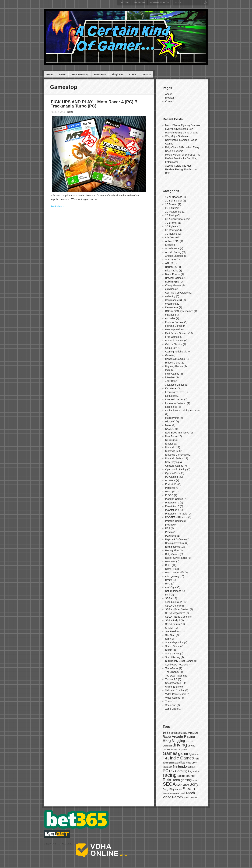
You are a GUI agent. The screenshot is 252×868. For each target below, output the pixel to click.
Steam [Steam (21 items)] (189, 789)
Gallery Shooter (174, 344)
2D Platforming (173, 212)
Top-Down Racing (175, 676)
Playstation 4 (172, 510)
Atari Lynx (171, 260)
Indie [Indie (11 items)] (166, 758)
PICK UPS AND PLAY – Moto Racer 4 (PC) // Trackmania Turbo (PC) (94, 104)
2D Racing (171, 215)
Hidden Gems (173, 363)
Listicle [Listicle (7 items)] (176, 763)
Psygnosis (171, 536)
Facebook (139, 2)
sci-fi (168, 595)
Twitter (124, 2)
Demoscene (172, 307)
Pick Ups (170, 492)
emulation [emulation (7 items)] (176, 750)
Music (168, 425)
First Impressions (175, 329)
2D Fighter (171, 208)
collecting (170, 296)
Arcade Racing (80, 75)
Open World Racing (176, 469)
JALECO (170, 381)
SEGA (62, 75)
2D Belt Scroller (174, 201)
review (169, 580)
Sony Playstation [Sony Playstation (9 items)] (172, 789)
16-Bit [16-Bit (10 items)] (166, 733)
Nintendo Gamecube (176, 455)
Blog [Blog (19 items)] (167, 741)
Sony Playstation (174, 642)
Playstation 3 (172, 506)
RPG (168, 584)
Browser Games (174, 278)
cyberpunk (171, 304)
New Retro (171, 436)
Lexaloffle (170, 396)
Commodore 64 (174, 300)
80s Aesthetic (172, 237)
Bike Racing (172, 271)
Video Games (173, 698)
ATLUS (169, 263)
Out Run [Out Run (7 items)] (191, 767)
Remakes (170, 561)
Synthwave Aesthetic (176, 665)
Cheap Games (173, 285)
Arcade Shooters (174, 256)
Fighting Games (174, 326)
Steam (169, 650)
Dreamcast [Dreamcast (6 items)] (167, 746)
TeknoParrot (172, 668)
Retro (168, 565)
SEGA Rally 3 (173, 620)
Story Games (172, 654)
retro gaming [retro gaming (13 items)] (182, 780)
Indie (168, 370)
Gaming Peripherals (176, 352)
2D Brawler (171, 204)
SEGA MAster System (177, 609)
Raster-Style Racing (176, 558)
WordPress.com (160, 2)
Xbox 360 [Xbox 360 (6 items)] (193, 798)
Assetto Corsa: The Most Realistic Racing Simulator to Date (181, 169)
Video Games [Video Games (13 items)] (173, 797)
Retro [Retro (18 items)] (168, 780)
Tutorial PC (171, 679)
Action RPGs (172, 241)
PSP (168, 528)
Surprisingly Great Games (179, 661)
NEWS (169, 440)
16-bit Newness (174, 197)
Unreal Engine (173, 687)
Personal (170, 488)
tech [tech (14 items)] (192, 793)
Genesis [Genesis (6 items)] (196, 754)
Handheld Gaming (175, 359)
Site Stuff (170, 635)
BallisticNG (171, 267)
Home (50, 75)
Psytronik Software (175, 539)
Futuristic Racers (174, 341)
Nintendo (170, 447)
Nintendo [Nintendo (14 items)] (180, 766)
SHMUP (170, 628)
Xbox (168, 701)
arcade (169, 245)
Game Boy (171, 348)
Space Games (173, 646)
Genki (168, 355)
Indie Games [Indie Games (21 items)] (182, 758)
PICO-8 (169, 495)
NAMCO (170, 429)
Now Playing (172, 462)
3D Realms (171, 234)
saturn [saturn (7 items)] (195, 780)
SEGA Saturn (172, 624)
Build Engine (172, 282)
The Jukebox (172, 672)
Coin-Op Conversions (177, 293)
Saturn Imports (173, 591)
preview (169, 525)
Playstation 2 (172, 503)
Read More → (58, 206)
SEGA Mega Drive (175, 613)
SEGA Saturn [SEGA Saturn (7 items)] (183, 785)
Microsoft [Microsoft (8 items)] (167, 767)
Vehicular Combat (175, 690)
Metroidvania (172, 418)
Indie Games (172, 374)
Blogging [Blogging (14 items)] (178, 741)
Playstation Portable (176, 514)
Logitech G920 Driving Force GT (183, 411)
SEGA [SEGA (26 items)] (169, 784)
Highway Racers (174, 366)
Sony (168, 639)
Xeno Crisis (171, 709)
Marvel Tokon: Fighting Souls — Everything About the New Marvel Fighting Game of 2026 (182, 129)
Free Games (172, 337)
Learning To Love (175, 392)
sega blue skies (174, 602)
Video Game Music (176, 694)
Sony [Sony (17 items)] (194, 784)
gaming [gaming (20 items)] (185, 753)
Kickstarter (171, 388)
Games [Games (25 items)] (170, 753)
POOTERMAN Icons (176, 517)
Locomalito (171, 407)
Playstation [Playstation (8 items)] (194, 771)
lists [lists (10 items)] (183, 763)
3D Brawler (171, 223)
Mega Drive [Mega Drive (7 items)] (191, 763)
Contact (146, 75)
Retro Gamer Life (175, 573)
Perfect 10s (171, 484)
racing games (173, 547)
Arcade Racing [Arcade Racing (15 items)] (183, 736)
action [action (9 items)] (174, 733)
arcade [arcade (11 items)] (183, 733)
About (132, 75)
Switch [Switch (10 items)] (184, 793)
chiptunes (170, 289)
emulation (171, 315)
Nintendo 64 (172, 451)
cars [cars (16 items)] (189, 741)
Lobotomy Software (176, 403)
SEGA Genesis (173, 606)
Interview (170, 377)
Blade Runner (173, 274)
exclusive (170, 318)
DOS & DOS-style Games (179, 311)
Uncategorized (173, 683)
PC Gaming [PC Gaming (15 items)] (178, 771)
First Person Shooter (176, 333)
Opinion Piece (173, 473)
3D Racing (171, 230)
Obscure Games (174, 466)
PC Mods (170, 480)
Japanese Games (175, 385)
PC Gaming (171, 477)
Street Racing (173, 657)
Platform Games (174, 499)
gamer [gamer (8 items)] (184, 750)
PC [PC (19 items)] (166, 771)
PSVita (169, 532)
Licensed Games (174, 399)
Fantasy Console (174, 322)
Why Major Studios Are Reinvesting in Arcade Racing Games (181, 140)
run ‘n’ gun (171, 587)
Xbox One (171, 705)
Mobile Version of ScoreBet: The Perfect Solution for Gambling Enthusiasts (183, 158)
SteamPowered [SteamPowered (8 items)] (171, 793)
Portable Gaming (174, 521)
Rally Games (172, 554)
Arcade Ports (172, 248)
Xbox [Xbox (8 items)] (186, 797)
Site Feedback (173, 631)
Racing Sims (172, 550)
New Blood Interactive (177, 433)
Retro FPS (100, 75)
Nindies (169, 444)
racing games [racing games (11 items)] (186, 776)
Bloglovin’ (117, 75)
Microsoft (170, 422)
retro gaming (172, 576)
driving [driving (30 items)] (180, 745)
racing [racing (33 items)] (170, 775)
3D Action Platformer (176, 219)
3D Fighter (171, 226)
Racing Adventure (175, 543)
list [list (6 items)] (171, 763)
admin (70, 112)
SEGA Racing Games (177, 617)
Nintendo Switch (174, 458)
